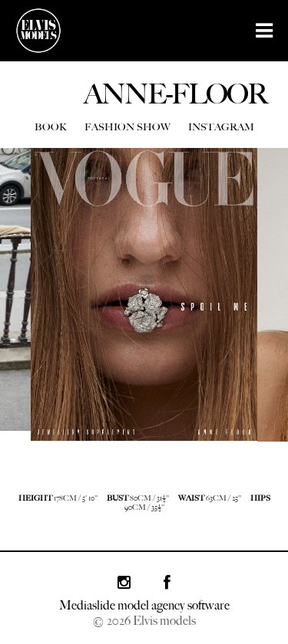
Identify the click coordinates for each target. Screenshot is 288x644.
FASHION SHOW (127, 127)
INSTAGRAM (221, 127)
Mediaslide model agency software (144, 605)
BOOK (51, 127)
